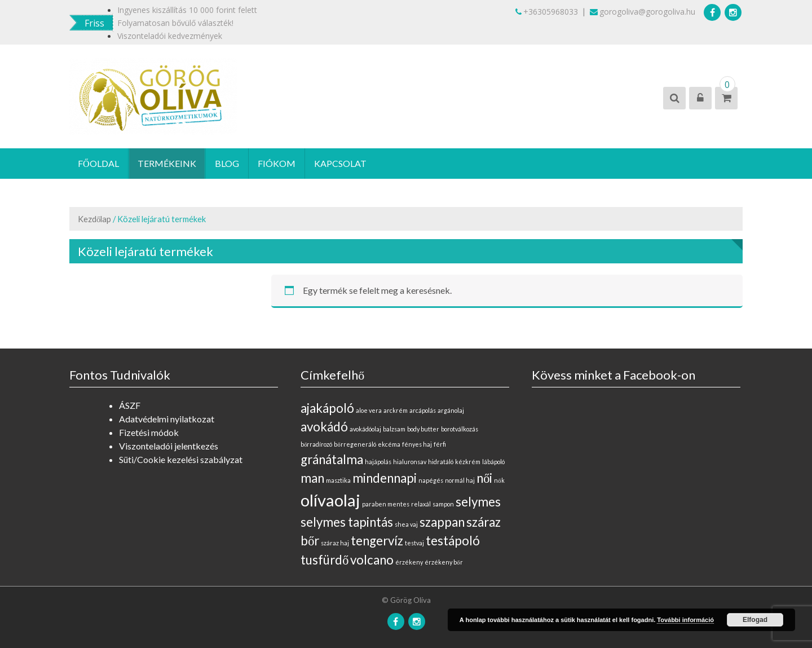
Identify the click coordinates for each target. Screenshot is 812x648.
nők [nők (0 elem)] (499, 480)
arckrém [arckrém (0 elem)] (396, 410)
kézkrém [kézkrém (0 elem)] (468, 462)
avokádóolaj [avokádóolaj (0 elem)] (365, 429)
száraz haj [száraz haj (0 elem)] (335, 543)
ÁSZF (130, 405)
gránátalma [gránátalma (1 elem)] (332, 459)
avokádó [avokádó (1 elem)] (324, 427)
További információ (685, 620)
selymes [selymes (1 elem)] (478, 502)
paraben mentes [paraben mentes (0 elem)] (386, 504)
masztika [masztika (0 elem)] (338, 480)
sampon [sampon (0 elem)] (443, 504)
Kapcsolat (340, 163)
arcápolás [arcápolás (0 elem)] (423, 410)
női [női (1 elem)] (484, 478)
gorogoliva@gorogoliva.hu (643, 12)
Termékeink (167, 163)
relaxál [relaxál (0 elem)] (421, 504)
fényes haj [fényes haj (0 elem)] (417, 444)
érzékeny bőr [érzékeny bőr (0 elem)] (443, 562)
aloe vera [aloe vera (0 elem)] (369, 410)
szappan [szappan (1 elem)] (442, 522)
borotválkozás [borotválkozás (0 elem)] (460, 429)
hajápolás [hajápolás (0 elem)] (378, 462)
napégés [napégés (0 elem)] (431, 480)
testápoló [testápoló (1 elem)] (453, 541)
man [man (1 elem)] (312, 478)
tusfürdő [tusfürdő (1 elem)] (325, 560)
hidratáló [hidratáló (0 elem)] (441, 462)
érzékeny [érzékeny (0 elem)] (409, 562)
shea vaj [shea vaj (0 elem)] (406, 524)
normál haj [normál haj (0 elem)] (460, 480)
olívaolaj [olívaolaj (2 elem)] (330, 500)
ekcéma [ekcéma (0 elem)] (389, 444)
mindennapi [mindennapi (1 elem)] (385, 478)
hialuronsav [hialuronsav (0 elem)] (410, 462)
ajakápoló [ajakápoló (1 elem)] (327, 408)
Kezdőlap (94, 219)
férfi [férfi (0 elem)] (440, 444)
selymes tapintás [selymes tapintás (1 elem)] (347, 522)
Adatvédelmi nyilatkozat (167, 419)
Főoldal (98, 163)
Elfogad (755, 620)
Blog (227, 163)
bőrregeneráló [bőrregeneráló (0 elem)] (355, 444)
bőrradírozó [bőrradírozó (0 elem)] (316, 444)
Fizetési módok (149, 432)
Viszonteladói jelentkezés (169, 446)
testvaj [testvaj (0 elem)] (414, 543)
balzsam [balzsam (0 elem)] (394, 429)
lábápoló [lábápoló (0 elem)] (493, 462)
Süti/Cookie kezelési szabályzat (181, 459)
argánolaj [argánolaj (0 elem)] (451, 410)
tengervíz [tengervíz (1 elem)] (377, 541)
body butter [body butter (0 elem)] (423, 429)
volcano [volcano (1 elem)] (372, 560)
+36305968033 (547, 12)
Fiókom (277, 163)
